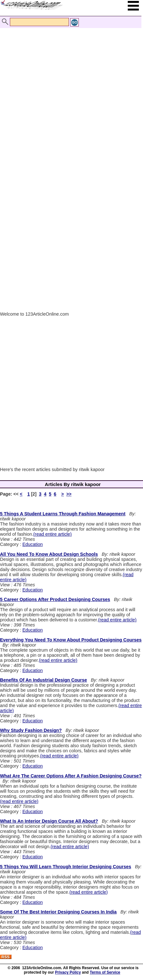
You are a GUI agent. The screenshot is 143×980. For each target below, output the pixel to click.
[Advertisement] (70, 93)
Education (32, 544)
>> (69, 494)
